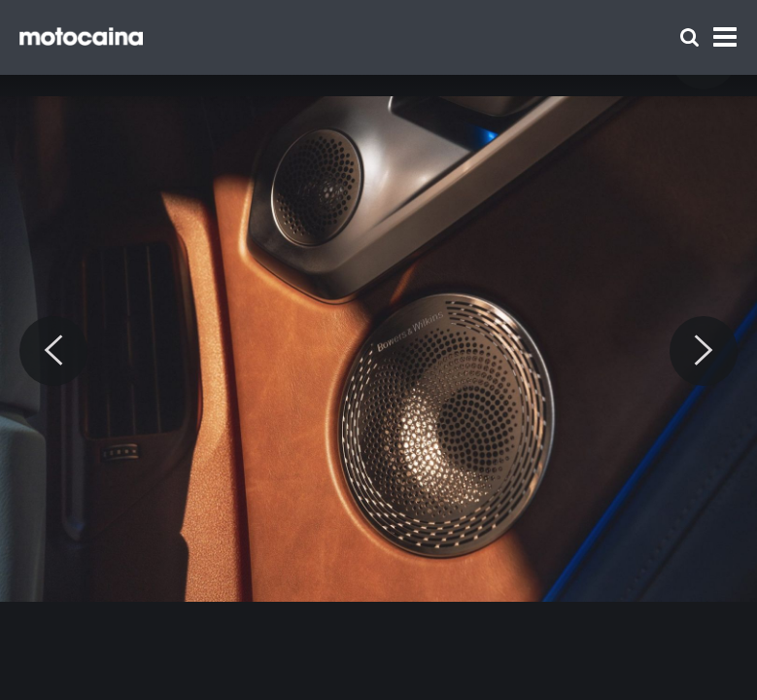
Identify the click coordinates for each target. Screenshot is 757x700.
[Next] (704, 351)
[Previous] (53, 351)
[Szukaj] (689, 37)
